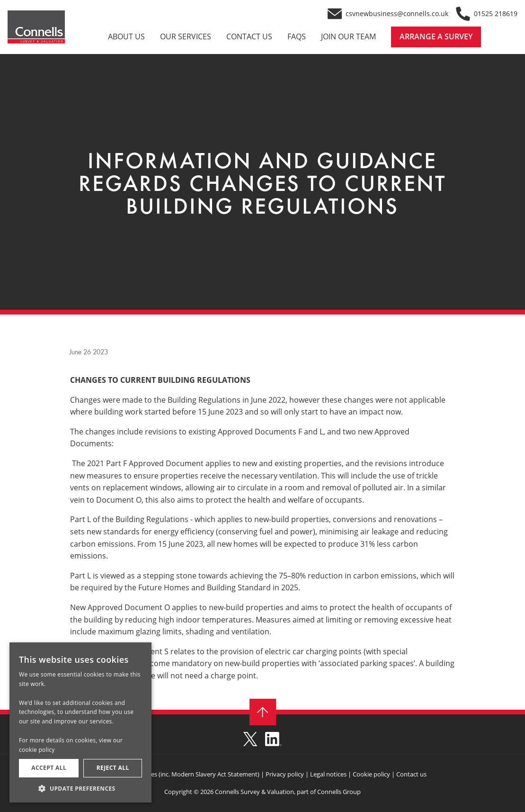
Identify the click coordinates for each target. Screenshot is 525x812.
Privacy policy (285, 774)
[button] (80, 788)
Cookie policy (371, 774)
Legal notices (328, 774)
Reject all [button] (113, 768)
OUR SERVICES (186, 37)
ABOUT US (126, 37)
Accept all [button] (49, 768)
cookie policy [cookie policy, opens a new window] (37, 750)
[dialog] (80, 722)
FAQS (297, 37)
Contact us (411, 774)
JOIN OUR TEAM (348, 37)
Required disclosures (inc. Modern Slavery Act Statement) (179, 774)
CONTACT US (249, 37)
